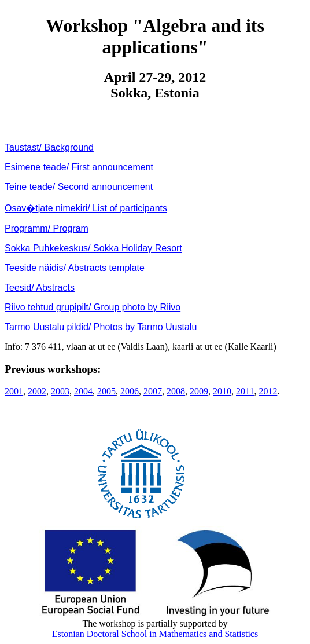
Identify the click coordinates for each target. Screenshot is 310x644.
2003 (60, 391)
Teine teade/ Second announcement (79, 187)
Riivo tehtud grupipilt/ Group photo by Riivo (93, 307)
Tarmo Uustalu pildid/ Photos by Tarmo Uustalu (101, 327)
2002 (37, 391)
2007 (153, 391)
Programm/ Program (47, 228)
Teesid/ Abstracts (40, 288)
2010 (222, 391)
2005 (106, 391)
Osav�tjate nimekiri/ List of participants (86, 208)
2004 (83, 391)
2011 (245, 391)
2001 (14, 391)
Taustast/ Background (49, 147)
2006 (130, 391)
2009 (199, 391)
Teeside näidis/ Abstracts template (75, 268)
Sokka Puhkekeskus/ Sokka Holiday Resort (93, 248)
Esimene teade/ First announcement (79, 167)
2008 (176, 391)
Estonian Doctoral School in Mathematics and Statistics (155, 634)
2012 (268, 391)
